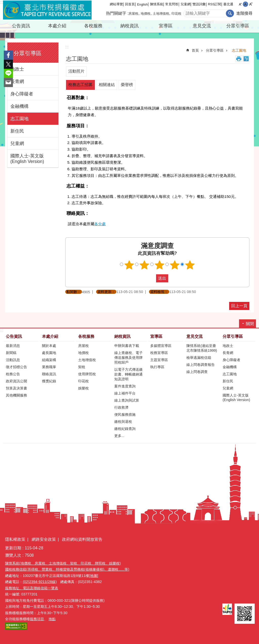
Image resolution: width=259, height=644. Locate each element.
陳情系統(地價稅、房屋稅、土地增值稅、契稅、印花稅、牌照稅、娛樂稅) (63, 563)
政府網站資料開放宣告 (82, 539)
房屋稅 (133, 14)
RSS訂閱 (214, 4)
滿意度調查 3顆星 (160, 265)
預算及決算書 (16, 388)
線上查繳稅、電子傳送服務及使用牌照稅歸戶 (128, 358)
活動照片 (76, 71)
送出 (151, 278)
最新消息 (13, 346)
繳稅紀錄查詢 (125, 429)
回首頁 (130, 4)
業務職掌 (49, 367)
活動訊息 (13, 360)
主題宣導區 (159, 360)
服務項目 (37, 619)
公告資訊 (21, 26)
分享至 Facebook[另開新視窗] (8, 55)
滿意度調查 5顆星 (190, 265)
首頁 (195, 50)
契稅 (82, 367)
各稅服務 (93, 26)
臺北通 (228, 4)
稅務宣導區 (159, 353)
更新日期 (13, 548)
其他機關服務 (16, 395)
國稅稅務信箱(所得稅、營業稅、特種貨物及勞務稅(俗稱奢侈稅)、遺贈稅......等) (67, 569)
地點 (52, 619)
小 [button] (240, 4)
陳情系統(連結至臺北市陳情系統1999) (202, 348)
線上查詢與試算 (127, 400)
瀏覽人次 (13, 555)
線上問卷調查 (197, 372)
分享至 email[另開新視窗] (8, 82)
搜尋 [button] (230, 13)
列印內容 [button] (239, 59)
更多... (119, 436)
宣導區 (166, 26)
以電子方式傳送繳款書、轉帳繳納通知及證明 (128, 374)
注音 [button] (246, 59)
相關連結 (107, 85)
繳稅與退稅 (123, 422)
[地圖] (94, 576)
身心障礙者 (22, 94)
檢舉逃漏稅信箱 (199, 358)
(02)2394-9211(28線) (40, 582)
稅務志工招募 (80, 85)
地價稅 (146, 14)
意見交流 (202, 26)
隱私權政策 (15, 539)
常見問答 (172, 4)
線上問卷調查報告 (201, 365)
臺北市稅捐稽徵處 (47, 10)
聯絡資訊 (49, 374)
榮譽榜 (127, 85)
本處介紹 (57, 26)
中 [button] (245, 4)
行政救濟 (121, 407)
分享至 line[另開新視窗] (8, 73)
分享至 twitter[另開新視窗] (8, 64)
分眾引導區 (238, 26)
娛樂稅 (83, 388)
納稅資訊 (129, 26)
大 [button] (251, 4)
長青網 (17, 81)
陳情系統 (157, 4)
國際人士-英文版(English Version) (27, 159)
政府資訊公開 (16, 381)
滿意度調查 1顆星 (129, 265)
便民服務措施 (125, 414)
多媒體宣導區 (161, 346)
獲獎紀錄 (49, 381)
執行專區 (157, 367)
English (142, 4)
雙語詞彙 (199, 4)
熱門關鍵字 (116, 13)
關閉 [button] (250, 324)
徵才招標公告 (16, 367)
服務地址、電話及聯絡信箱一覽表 (32, 588)
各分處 (100, 224)
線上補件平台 (125, 393)
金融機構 (19, 106)
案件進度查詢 (125, 386)
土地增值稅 (161, 14)
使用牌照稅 (87, 374)
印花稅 (176, 14)
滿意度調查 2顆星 (144, 265)
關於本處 (49, 346)
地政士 (17, 69)
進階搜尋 (244, 13)
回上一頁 (239, 306)
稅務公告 (13, 374)
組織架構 (49, 360)
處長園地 (49, 353)
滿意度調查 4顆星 (175, 265)
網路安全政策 (44, 539)
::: (2, 2)
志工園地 (19, 119)
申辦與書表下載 (127, 346)
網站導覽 (116, 4)
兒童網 (186, 4)
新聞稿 (11, 353)
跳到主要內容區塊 (3, 3)
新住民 (17, 131)
